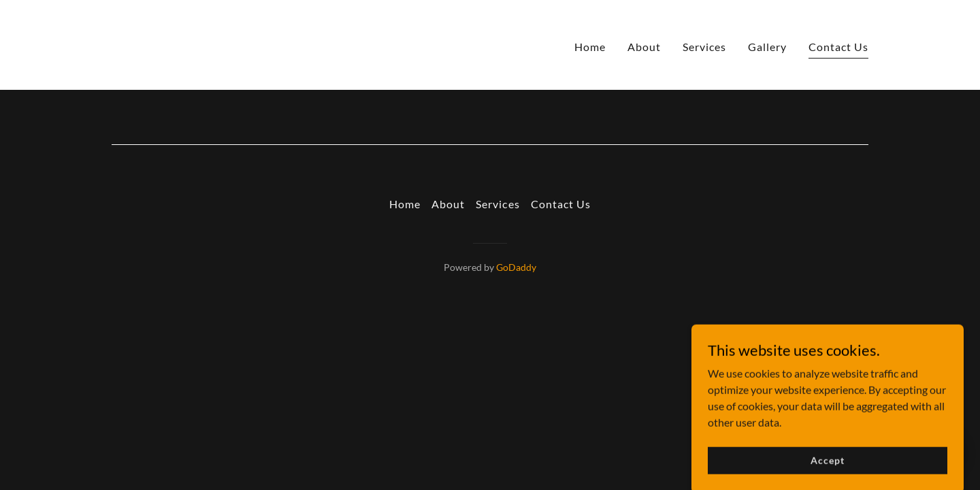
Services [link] (704, 47)
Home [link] (590, 47)
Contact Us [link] (838, 47)
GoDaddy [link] (516, 267)
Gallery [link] (767, 47)
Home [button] (405, 204)
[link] (152, 43)
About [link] (644, 47)
